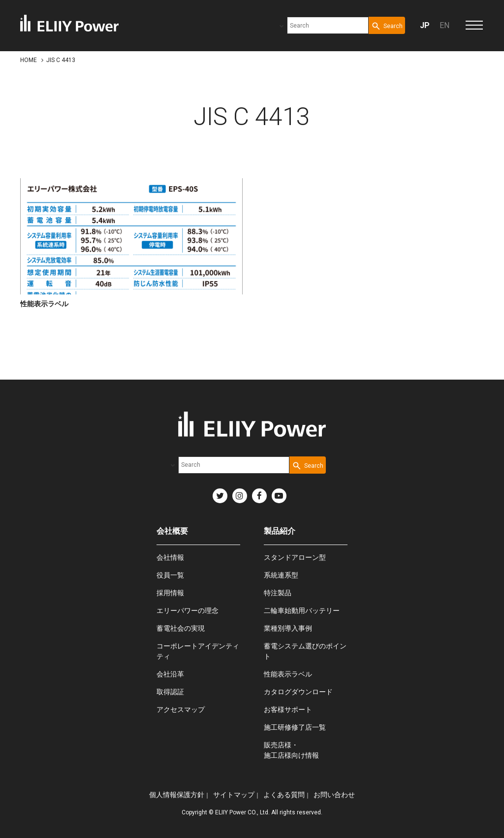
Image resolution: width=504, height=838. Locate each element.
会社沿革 (170, 674)
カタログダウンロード (298, 692)
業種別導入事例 (288, 628)
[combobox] (328, 25)
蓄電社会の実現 (181, 628)
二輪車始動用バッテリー (302, 611)
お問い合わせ (334, 795)
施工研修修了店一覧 (295, 727)
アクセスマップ (181, 709)
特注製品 (278, 593)
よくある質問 (284, 795)
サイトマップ (234, 795)
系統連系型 (281, 575)
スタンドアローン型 (295, 557)
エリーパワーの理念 (188, 611)
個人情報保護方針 (177, 795)
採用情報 (170, 593)
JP (425, 25)
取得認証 (170, 692)
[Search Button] (387, 25)
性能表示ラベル (288, 674)
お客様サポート (288, 709)
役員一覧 (170, 575)
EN (444, 25)
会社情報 (170, 557)
